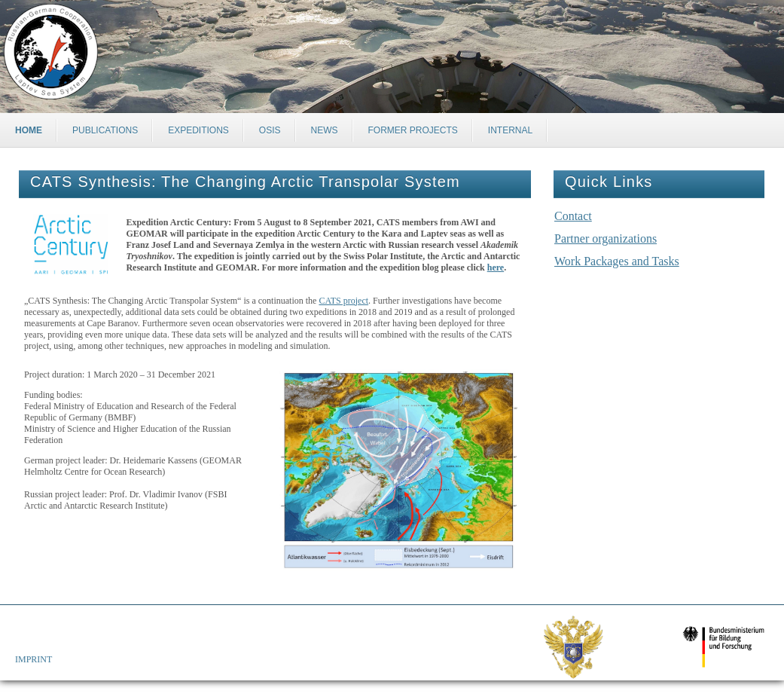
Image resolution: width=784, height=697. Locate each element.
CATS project (343, 301)
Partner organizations (606, 238)
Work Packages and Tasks (617, 261)
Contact (573, 216)
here (496, 267)
